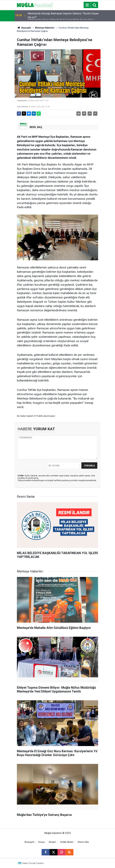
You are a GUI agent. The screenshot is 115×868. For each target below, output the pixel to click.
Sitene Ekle (83, 842)
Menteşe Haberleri (45, 28)
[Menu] (87, 5)
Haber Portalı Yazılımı (33, 863)
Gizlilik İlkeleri (67, 842)
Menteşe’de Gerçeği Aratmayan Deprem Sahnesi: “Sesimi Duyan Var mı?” (63, 16)
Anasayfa (24, 28)
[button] (84, 114)
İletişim (52, 842)
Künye (42, 842)
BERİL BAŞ (36, 127)
